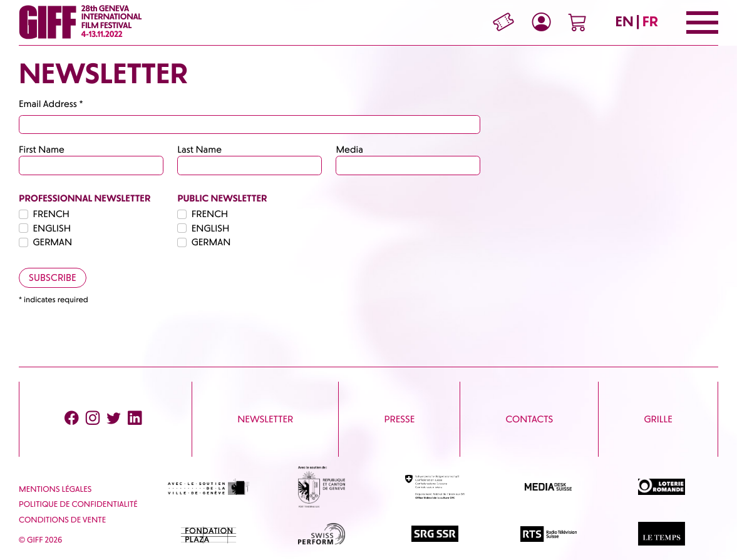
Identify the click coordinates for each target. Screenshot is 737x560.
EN (625, 22)
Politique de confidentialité (78, 505)
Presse (400, 419)
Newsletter (265, 419)
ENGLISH (52, 228)
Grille (658, 419)
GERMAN (53, 242)
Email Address (51, 104)
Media (349, 150)
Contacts (529, 419)
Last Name (199, 150)
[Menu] (702, 23)
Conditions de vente (62, 520)
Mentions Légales (55, 490)
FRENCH (51, 214)
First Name (42, 150)
